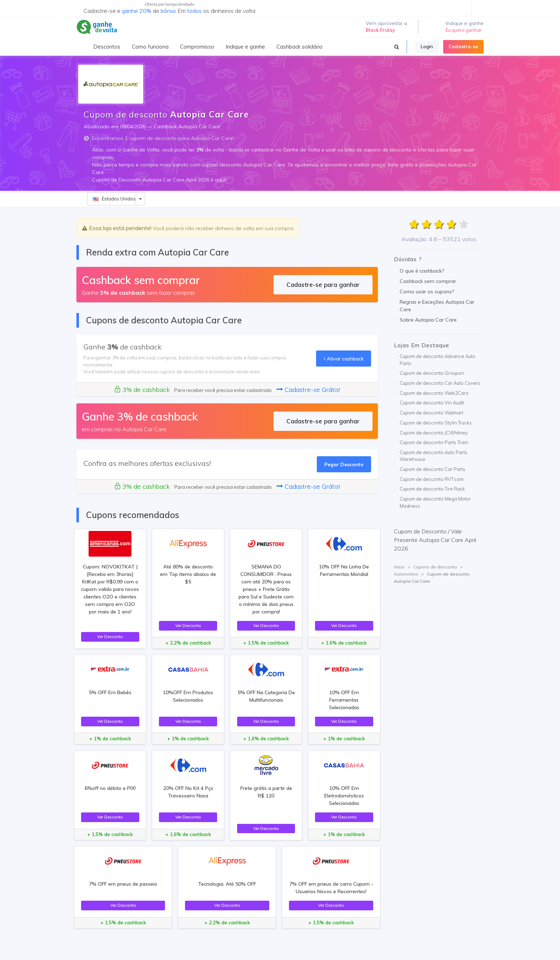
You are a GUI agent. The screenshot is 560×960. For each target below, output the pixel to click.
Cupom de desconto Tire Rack (432, 489)
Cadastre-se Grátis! (308, 390)
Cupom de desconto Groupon (432, 373)
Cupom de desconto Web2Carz (434, 393)
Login (427, 46)
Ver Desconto (110, 636)
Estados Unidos (114, 199)
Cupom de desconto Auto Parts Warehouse (434, 456)
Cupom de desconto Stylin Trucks (436, 423)
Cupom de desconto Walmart (431, 413)
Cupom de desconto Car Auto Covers (440, 383)
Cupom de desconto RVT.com (432, 479)
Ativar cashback (344, 359)
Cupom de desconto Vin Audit (432, 403)
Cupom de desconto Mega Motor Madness (435, 502)
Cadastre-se (463, 46)
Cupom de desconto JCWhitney (434, 433)
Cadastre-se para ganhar (323, 285)
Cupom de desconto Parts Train (434, 442)
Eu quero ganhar (464, 30)
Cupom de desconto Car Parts (432, 469)
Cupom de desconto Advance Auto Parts (437, 360)
